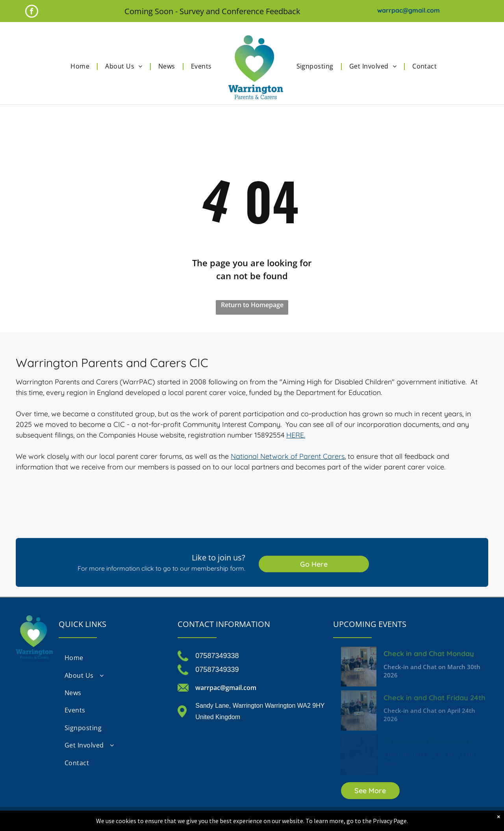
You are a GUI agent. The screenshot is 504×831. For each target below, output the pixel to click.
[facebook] (32, 12)
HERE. (296, 435)
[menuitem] (82, 66)
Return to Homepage (252, 305)
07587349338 (217, 656)
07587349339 (217, 670)
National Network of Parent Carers (288, 456)
